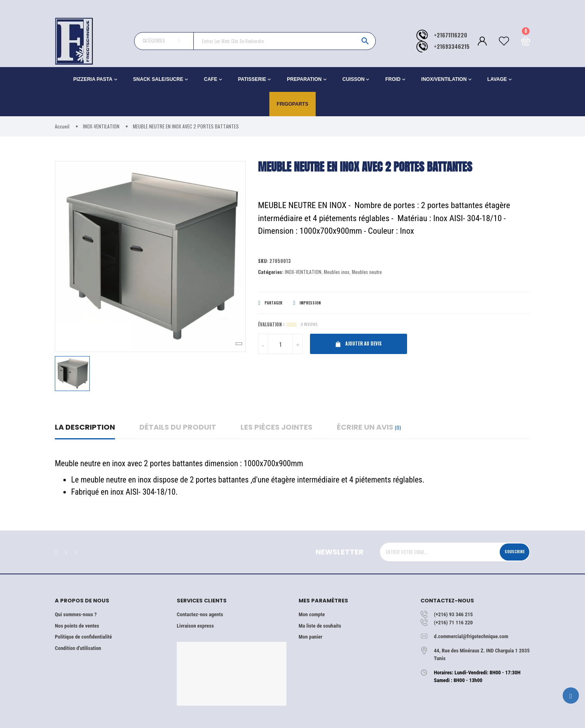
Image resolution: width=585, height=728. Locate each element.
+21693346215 (452, 47)
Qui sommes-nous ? (76, 614)
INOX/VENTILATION (444, 79)
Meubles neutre (367, 273)
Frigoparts (292, 104)
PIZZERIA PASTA (93, 79)
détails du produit (178, 427)
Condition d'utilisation (78, 648)
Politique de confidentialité (83, 637)
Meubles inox (337, 273)
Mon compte (312, 614)
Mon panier (310, 637)
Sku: (263, 262)
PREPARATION (304, 79)
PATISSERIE (252, 79)
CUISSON (354, 79)
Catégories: (271, 273)
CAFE (211, 79)
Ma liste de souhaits (320, 626)
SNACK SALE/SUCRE (158, 79)
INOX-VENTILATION (303, 273)
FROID (393, 79)
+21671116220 (451, 35)
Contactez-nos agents (200, 614)
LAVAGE (497, 79)
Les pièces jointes (276, 427)
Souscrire (511, 552)
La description (85, 427)
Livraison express (195, 626)
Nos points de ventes (77, 626)
